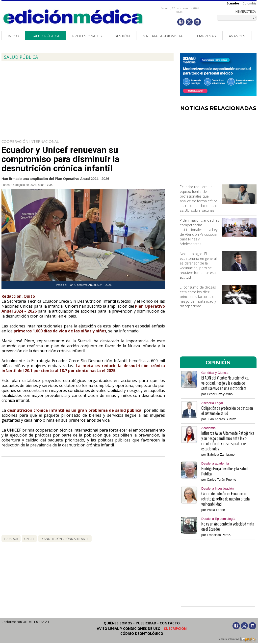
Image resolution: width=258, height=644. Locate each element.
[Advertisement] (218, 148)
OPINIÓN (218, 362)
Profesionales (87, 36)
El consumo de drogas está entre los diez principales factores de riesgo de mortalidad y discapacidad (198, 297)
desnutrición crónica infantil (65, 539)
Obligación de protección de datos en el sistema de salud (227, 411)
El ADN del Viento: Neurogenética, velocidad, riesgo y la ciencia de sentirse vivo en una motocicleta (225, 383)
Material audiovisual (164, 36)
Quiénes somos (118, 623)
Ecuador (11, 539)
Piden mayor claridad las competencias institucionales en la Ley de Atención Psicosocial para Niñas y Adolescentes (199, 232)
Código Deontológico (142, 633)
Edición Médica (73, 17)
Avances (237, 36)
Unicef (29, 539)
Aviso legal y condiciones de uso (129, 629)
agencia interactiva (238, 640)
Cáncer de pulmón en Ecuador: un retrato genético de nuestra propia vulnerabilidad (225, 499)
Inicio (13, 36)
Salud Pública (46, 36)
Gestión (122, 36)
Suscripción (175, 629)
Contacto (170, 623)
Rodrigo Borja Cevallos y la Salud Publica (224, 471)
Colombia (250, 3)
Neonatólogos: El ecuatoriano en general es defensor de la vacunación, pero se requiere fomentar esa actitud (198, 265)
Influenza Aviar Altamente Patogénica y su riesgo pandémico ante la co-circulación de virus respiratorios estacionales (228, 441)
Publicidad (146, 623)
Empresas (207, 36)
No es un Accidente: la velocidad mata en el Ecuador (228, 527)
